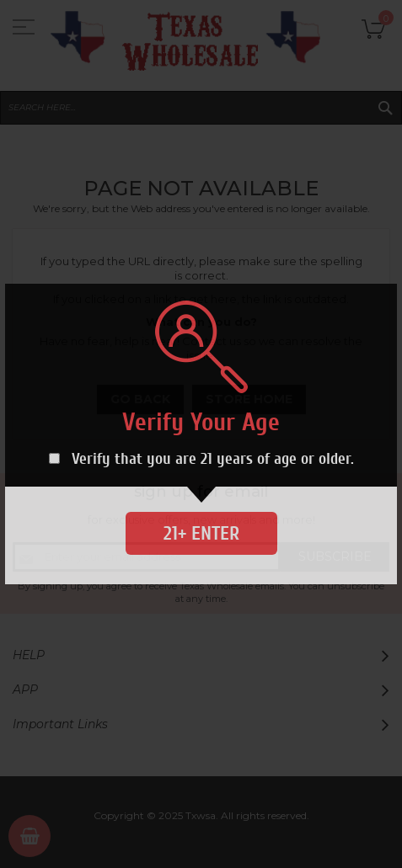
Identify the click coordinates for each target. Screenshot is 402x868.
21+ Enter (201, 533)
